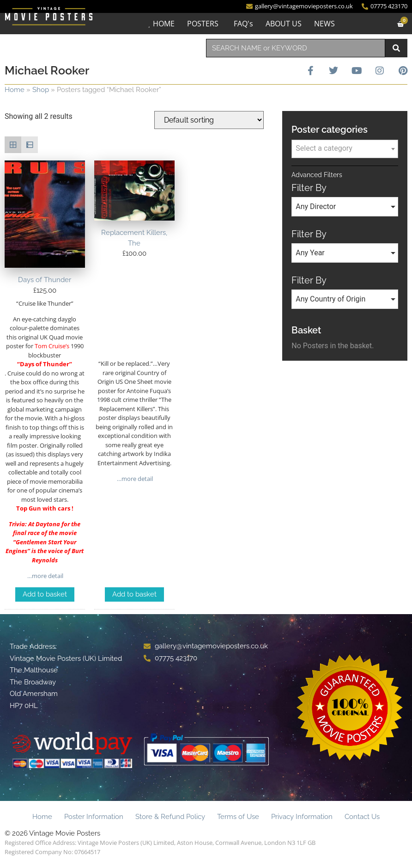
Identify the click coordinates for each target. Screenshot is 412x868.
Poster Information (94, 817)
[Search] (396, 48)
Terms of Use (238, 817)
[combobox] (296, 48)
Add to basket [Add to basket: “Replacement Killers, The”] (134, 594)
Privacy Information (302, 817)
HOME (163, 24)
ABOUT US (283, 24)
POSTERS (202, 24)
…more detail (45, 576)
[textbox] (345, 148)
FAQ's (242, 24)
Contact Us (362, 817)
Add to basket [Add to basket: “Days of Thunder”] (45, 594)
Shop (41, 90)
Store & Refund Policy (170, 817)
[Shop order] (209, 120)
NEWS (324, 24)
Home (15, 90)
